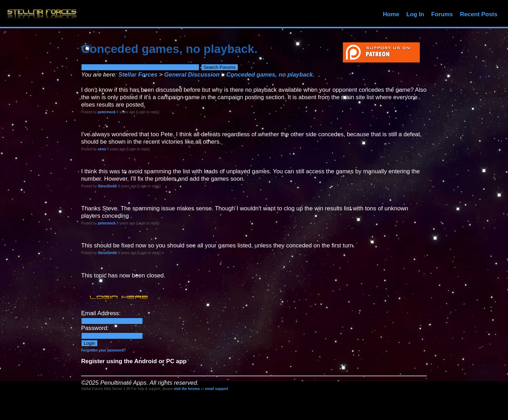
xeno (102, 149)
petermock (107, 112)
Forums (442, 14)
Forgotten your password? (104, 350)
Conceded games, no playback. (270, 75)
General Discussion (192, 75)
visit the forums (187, 389)
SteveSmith (107, 186)
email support (217, 389)
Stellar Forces (138, 75)
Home (391, 14)
